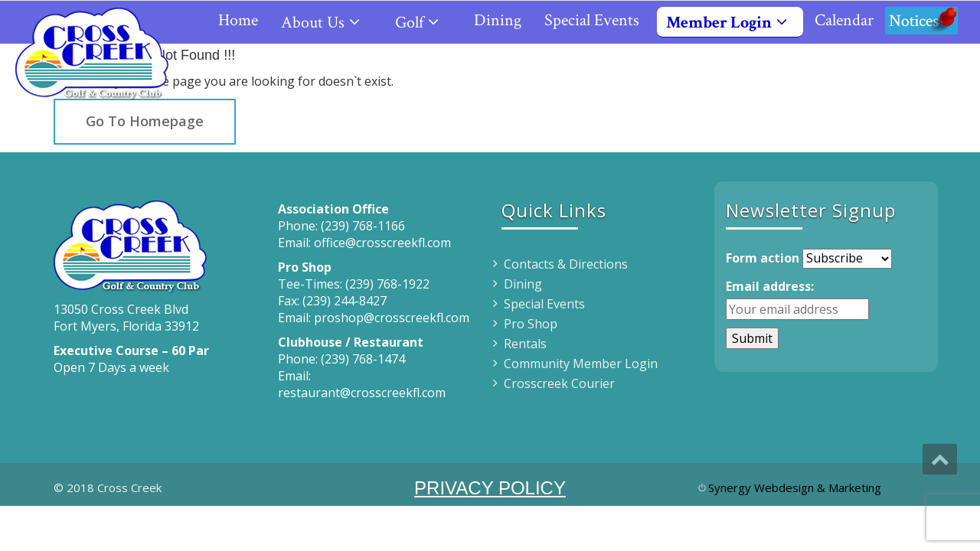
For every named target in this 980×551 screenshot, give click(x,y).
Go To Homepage (145, 121)
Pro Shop (531, 324)
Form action (763, 258)
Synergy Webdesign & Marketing (795, 487)
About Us (327, 23)
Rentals (525, 344)
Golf (423, 23)
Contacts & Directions (566, 264)
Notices (921, 20)
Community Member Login (581, 364)
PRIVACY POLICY (490, 488)
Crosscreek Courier (559, 383)
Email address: (770, 286)
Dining (498, 20)
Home (238, 20)
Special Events (592, 20)
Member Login (733, 23)
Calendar (844, 20)
